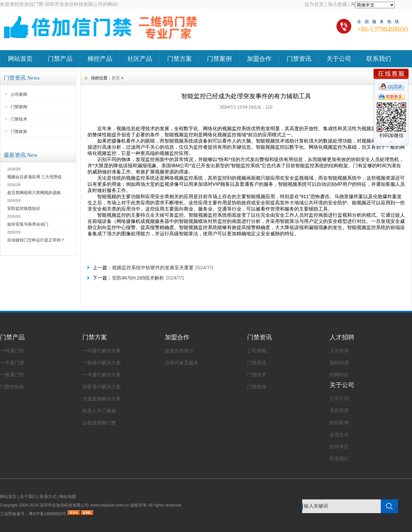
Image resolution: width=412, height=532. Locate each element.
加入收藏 (337, 4)
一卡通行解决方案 (102, 375)
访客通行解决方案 (102, 387)
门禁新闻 (19, 107)
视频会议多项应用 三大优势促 (35, 177)
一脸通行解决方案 (102, 363)
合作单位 (339, 446)
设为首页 (314, 4)
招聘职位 (339, 375)
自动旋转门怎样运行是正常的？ (36, 240)
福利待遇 (339, 363)
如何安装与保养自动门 (28, 224)
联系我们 (379, 59)
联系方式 (48, 497)
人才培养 (339, 351)
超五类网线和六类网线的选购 (34, 193)
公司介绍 (339, 398)
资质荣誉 (339, 410)
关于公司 (339, 59)
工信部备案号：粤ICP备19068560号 (33, 514)
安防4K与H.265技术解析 (138, 278)
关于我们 (28, 497)
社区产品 (140, 59)
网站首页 (20, 59)
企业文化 (339, 434)
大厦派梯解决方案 (102, 399)
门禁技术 (19, 119)
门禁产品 (60, 59)
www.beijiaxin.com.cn (110, 505)
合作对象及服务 (182, 363)
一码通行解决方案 (102, 351)
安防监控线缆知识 (24, 208)
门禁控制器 (12, 387)
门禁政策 (19, 132)
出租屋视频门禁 (99, 423)
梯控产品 (100, 59)
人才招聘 (342, 337)
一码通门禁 (12, 351)
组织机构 (339, 422)
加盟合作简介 (179, 351)
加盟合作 (259, 59)
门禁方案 (180, 59)
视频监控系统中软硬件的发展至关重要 (153, 268)
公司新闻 (19, 94)
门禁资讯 (299, 59)
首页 (116, 78)
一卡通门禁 (12, 363)
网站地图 (68, 497)
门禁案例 (219, 59)
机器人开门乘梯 (99, 411)
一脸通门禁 (12, 375)
